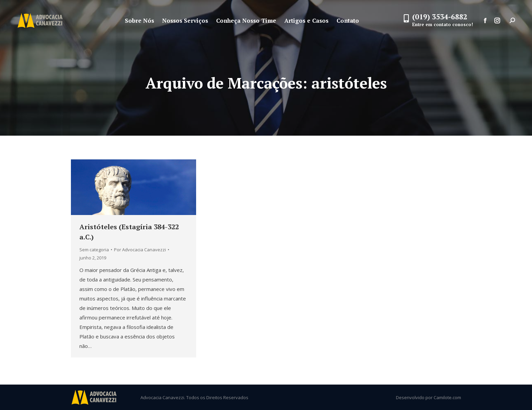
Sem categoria (94, 250)
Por (140, 250)
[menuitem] (139, 21)
